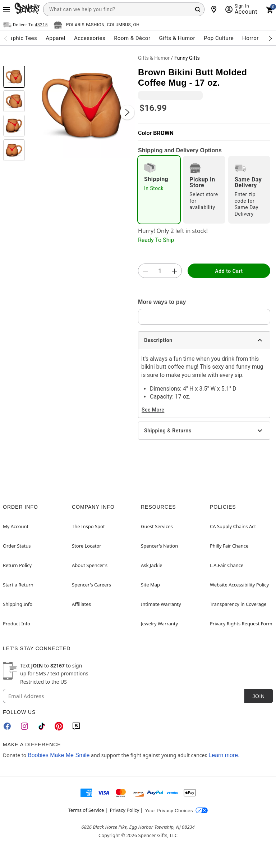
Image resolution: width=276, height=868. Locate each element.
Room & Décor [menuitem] (132, 38)
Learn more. (224, 755)
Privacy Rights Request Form (241, 624)
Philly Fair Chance (229, 546)
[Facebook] (7, 726)
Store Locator (87, 546)
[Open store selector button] (97, 25)
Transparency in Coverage (238, 604)
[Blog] (76, 726)
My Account (16, 526)
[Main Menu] (6, 9)
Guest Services (157, 526)
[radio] (159, 190)
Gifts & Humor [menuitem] (177, 38)
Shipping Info (18, 604)
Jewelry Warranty (159, 624)
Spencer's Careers (91, 585)
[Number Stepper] (160, 271)
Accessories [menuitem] (90, 38)
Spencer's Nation (159, 546)
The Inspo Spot (88, 526)
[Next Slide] (127, 112)
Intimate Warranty (161, 604)
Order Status (17, 546)
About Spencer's (90, 565)
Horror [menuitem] (250, 38)
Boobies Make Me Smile (59, 755)
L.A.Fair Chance (227, 565)
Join (258, 696)
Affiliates (81, 604)
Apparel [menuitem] (56, 38)
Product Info (17, 624)
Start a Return (18, 585)
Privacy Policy (124, 810)
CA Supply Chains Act (233, 526)
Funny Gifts (187, 58)
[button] (82, 105)
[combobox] (124, 9)
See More (153, 410)
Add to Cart (229, 271)
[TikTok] (42, 726)
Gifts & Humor (154, 58)
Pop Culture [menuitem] (219, 38)
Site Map (150, 585)
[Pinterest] (59, 726)
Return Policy (17, 565)
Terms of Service (86, 810)
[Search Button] (198, 9)
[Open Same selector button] (25, 25)
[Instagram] (24, 726)
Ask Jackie (152, 565)
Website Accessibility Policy (239, 585)
